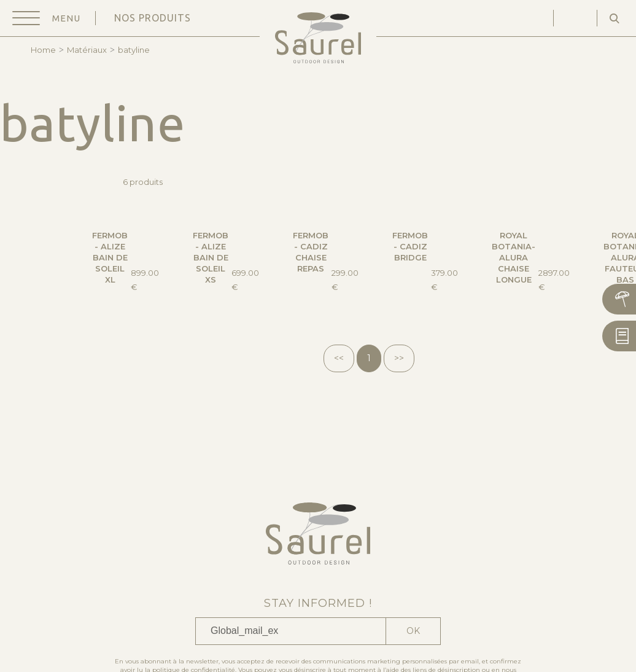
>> (399, 358)
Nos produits (153, 18)
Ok (413, 631)
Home (43, 50)
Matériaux (87, 50)
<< (339, 358)
